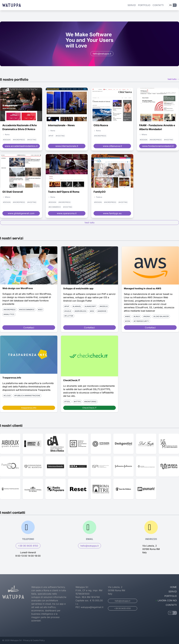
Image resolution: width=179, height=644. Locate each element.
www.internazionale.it (67, 146)
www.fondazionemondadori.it (158, 146)
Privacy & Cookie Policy (34, 640)
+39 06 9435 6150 (28, 546)
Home (173, 587)
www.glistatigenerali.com (21, 213)
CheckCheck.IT (89, 408)
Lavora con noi (166, 600)
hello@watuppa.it (102, 54)
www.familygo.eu (112, 213)
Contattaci (29, 328)
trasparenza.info (29, 408)
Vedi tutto (89, 223)
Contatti (158, 5)
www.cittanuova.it (112, 146)
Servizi (132, 5)
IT (175, 5)
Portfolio (144, 5)
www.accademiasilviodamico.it (21, 146)
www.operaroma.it (67, 213)
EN (170, 5)
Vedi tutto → (173, 79)
